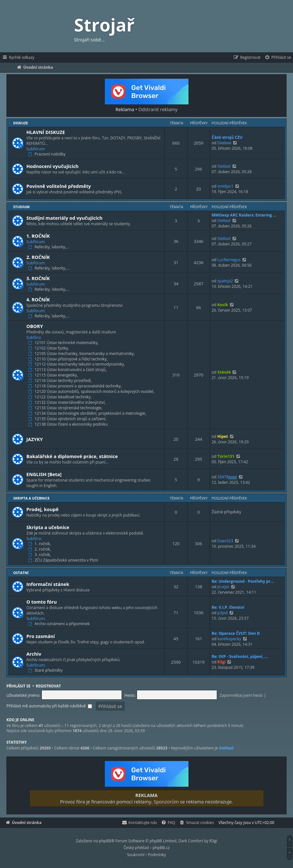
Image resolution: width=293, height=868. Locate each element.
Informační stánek (48, 584)
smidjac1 (225, 186)
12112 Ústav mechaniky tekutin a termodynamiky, (77, 364)
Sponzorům (166, 802)
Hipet (223, 436)
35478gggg (227, 477)
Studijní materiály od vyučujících (64, 218)
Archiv (34, 654)
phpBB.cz (161, 848)
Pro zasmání (41, 636)
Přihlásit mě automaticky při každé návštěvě (49, 706)
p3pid (223, 613)
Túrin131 (226, 456)
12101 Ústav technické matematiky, (64, 343)
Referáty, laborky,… (49, 247)
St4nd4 (224, 372)
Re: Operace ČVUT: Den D (236, 633)
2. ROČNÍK (38, 257)
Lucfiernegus (229, 260)
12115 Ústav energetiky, (54, 375)
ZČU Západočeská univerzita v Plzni (64, 560)
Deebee (224, 143)
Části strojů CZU (227, 137)
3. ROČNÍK (38, 278)
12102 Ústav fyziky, (49, 348)
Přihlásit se (18, 686)
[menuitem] (278, 58)
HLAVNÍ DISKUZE (46, 132)
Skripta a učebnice (31, 498)
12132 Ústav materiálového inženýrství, (68, 403)
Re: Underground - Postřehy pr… (243, 581)
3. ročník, (40, 555)
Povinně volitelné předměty (59, 186)
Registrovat (48, 686)
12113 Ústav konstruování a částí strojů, (68, 370)
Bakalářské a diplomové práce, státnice (72, 456)
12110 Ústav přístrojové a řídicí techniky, (69, 359)
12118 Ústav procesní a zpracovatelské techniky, (76, 386)
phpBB (105, 841)
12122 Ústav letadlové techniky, (61, 397)
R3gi (221, 662)
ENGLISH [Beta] (44, 474)
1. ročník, (40, 544)
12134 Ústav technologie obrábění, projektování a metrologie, (88, 413)
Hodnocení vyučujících (52, 166)
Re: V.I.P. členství (228, 607)
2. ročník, (40, 549)
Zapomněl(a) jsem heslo (241, 695)
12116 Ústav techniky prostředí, (61, 381)
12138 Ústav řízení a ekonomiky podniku (69, 424)
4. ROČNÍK (38, 299)
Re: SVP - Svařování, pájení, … (240, 656)
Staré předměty (46, 670)
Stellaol (224, 166)
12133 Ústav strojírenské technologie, (66, 408)
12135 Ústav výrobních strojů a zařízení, (68, 419)
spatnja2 (225, 281)
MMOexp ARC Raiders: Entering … (244, 215)
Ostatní (21, 573)
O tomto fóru (42, 602)
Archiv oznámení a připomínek (60, 624)
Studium (21, 207)
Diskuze (21, 123)
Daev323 (225, 541)
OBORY (35, 326)
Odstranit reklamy (158, 109)
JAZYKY (35, 439)
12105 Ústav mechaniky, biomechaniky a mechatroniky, (82, 354)
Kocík (223, 305)
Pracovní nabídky (48, 154)
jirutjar (224, 587)
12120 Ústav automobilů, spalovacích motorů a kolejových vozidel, (92, 392)
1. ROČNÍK (38, 236)
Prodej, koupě (42, 509)
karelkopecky (229, 639)
